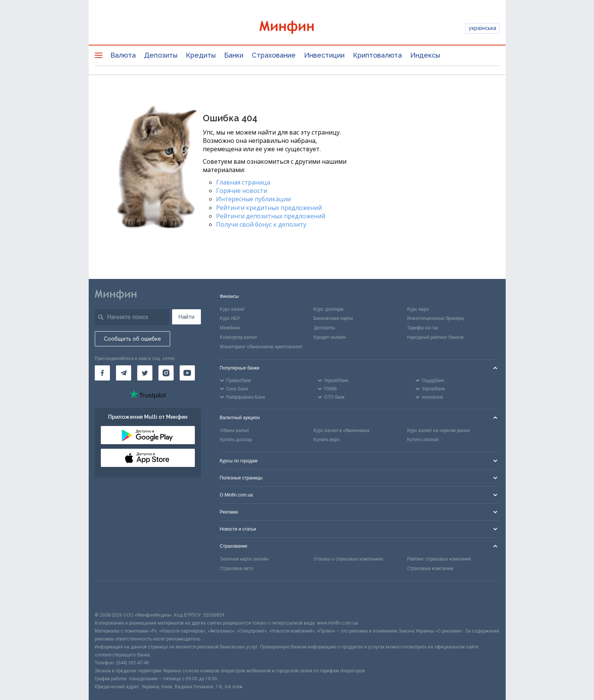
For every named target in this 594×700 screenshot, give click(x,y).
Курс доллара (328, 309)
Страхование (274, 55)
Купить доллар (236, 440)
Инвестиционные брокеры (436, 318)
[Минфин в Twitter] (145, 373)
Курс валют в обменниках (342, 431)
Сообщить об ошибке (132, 339)
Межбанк (230, 328)
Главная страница (243, 182)
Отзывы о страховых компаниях (348, 559)
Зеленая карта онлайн (244, 559)
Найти (187, 317)
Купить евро (327, 440)
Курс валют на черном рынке (439, 431)
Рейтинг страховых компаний (439, 559)
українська (482, 28)
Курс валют (232, 309)
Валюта (123, 55)
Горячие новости (242, 191)
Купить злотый (423, 440)
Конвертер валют (238, 337)
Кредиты (201, 55)
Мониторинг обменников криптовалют (261, 347)
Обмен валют (234, 431)
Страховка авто (237, 568)
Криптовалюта (377, 55)
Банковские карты (333, 318)
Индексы (425, 55)
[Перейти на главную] (297, 28)
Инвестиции (324, 55)
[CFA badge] (112, 596)
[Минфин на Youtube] (187, 373)
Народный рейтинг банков (436, 337)
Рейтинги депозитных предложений (271, 216)
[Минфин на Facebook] (102, 373)
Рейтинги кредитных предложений (269, 208)
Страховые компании (430, 568)
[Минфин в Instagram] (166, 373)
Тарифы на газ (423, 328)
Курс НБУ (230, 318)
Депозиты (161, 55)
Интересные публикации (253, 199)
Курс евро (418, 309)
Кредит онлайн (330, 337)
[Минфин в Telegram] (124, 373)
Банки (234, 55)
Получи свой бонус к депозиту (261, 224)
